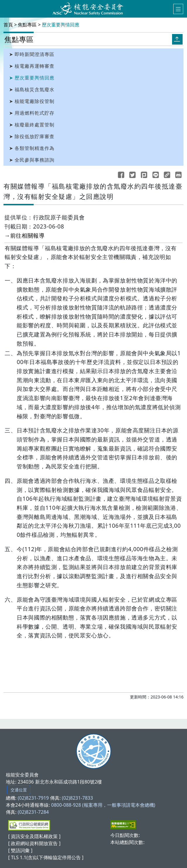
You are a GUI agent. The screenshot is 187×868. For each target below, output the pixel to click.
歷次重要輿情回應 (61, 25)
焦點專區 (27, 25)
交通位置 (19, 790)
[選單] (178, 9)
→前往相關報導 (24, 235)
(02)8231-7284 (33, 812)
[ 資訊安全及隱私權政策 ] (34, 836)
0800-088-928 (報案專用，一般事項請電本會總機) (103, 805)
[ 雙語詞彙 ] (20, 850)
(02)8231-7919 (33, 798)
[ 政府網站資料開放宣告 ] (34, 843)
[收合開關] (177, 39)
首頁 (8, 25)
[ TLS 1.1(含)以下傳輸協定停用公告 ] (46, 857)
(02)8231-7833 (77, 798)
